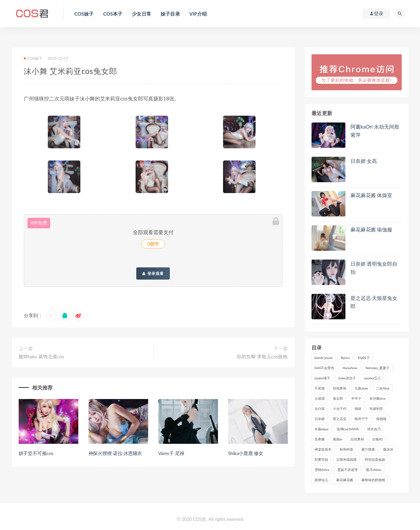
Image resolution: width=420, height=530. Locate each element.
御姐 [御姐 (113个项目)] (358, 409)
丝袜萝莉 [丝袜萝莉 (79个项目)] (340, 388)
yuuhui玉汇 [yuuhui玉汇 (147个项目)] (373, 378)
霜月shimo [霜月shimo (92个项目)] (374, 470)
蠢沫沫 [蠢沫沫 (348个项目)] (388, 449)
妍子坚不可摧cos (36, 453)
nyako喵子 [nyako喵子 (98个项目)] (322, 378)
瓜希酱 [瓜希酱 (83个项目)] (320, 439)
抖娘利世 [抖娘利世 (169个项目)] (376, 409)
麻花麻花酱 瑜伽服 (372, 229)
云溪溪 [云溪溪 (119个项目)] (320, 398)
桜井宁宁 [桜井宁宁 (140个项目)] (361, 419)
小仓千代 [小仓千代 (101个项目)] (340, 409)
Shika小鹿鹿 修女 (246, 453)
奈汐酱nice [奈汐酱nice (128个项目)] (378, 398)
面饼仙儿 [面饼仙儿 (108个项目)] (321, 480)
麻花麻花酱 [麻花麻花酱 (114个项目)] (345, 480)
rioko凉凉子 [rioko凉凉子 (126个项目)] (347, 378)
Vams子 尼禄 (171, 453)
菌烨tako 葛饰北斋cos (42, 356)
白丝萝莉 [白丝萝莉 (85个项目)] (357, 439)
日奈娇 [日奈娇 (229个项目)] (320, 419)
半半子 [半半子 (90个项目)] (356, 398)
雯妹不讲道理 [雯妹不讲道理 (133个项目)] (347, 470)
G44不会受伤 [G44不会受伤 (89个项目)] (325, 368)
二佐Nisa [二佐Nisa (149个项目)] (383, 388)
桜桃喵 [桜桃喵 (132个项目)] (381, 419)
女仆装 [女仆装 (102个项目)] (320, 409)
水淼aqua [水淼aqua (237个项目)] (322, 429)
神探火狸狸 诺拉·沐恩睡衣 (115, 453)
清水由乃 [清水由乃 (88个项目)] (374, 429)
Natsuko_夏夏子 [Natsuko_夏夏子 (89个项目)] (377, 368)
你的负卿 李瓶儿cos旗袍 (262, 356)
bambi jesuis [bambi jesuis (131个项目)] (324, 358)
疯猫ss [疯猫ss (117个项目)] (338, 439)
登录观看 (153, 273)
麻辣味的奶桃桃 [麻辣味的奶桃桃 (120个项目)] (373, 480)
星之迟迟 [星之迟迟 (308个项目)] (340, 419)
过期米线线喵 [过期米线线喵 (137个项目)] (346, 459)
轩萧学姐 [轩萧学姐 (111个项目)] (321, 459)
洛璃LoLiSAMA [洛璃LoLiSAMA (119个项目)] (348, 429)
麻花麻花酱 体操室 (372, 195)
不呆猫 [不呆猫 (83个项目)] (320, 388)
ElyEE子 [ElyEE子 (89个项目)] (364, 358)
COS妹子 (33, 58)
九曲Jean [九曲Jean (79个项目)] (361, 388)
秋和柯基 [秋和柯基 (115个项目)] (346, 449)
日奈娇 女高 (364, 161)
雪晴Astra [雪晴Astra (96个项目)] (322, 470)
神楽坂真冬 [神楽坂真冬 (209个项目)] (323, 449)
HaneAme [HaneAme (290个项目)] (350, 368)
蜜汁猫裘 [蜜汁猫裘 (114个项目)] (368, 449)
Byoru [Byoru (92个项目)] (345, 358)
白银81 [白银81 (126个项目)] (378, 439)
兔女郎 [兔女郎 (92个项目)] (338, 398)
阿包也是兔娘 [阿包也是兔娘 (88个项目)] (375, 459)
